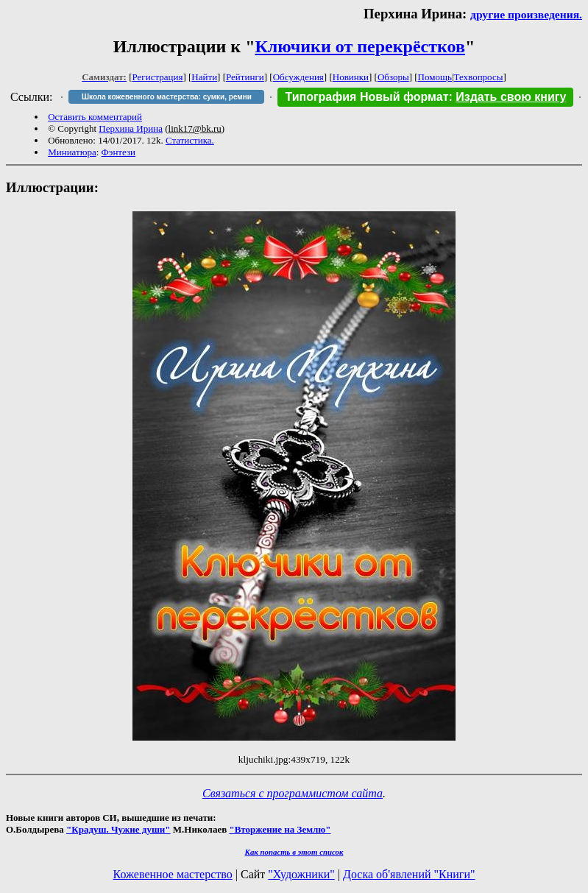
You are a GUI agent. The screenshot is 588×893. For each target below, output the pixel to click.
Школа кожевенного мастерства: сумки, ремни (167, 97)
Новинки (351, 77)
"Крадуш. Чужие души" (118, 829)
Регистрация (158, 77)
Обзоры (393, 77)
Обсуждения (298, 77)
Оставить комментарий (95, 117)
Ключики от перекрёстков (359, 46)
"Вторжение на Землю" (280, 829)
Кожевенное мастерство (173, 874)
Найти (204, 77)
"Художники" (301, 874)
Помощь (435, 77)
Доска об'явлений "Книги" (409, 874)
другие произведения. (526, 14)
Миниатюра (72, 152)
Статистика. (190, 140)
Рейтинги (245, 77)
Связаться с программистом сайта (293, 793)
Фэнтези (119, 152)
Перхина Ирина (131, 128)
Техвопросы (479, 77)
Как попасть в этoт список (294, 852)
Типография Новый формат (366, 97)
